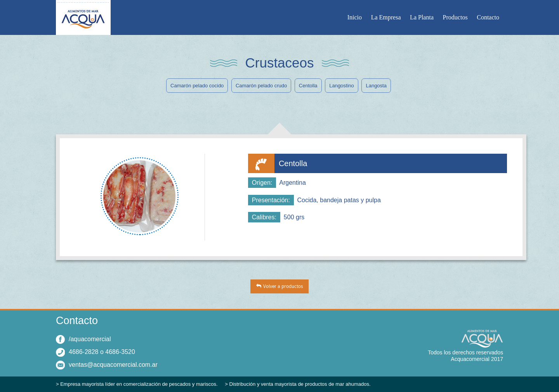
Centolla (308, 86)
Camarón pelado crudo (261, 86)
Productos (455, 17)
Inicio (355, 17)
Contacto (488, 17)
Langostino (342, 86)
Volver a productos (283, 286)
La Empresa (386, 17)
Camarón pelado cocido (197, 86)
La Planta (422, 17)
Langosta (376, 86)
